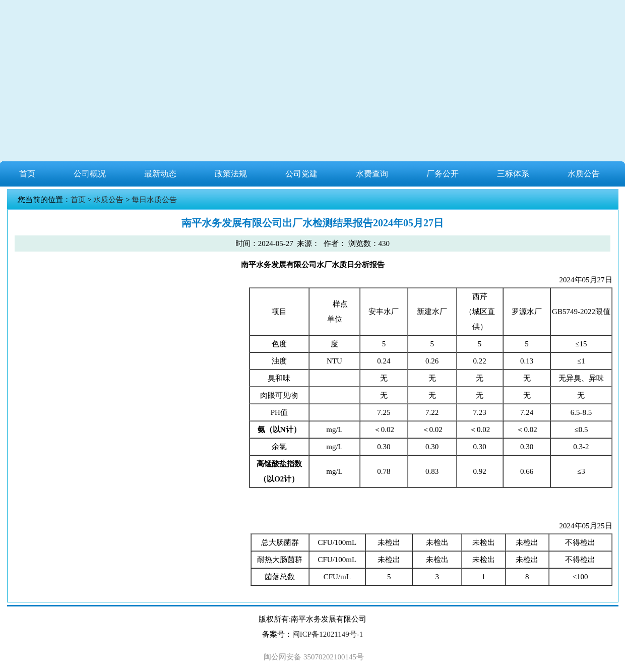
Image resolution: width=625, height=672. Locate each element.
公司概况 (90, 174)
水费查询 (372, 174)
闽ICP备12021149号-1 (328, 634)
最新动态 (160, 174)
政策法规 (231, 174)
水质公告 (584, 174)
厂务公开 (443, 174)
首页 (27, 174)
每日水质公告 (154, 200)
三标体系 (513, 174)
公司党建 (301, 174)
